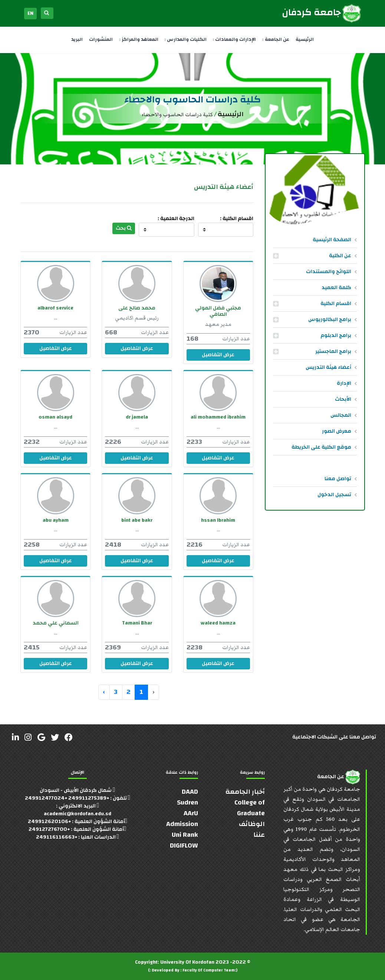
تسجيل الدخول (334, 495)
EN (30, 13)
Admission (182, 824)
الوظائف (252, 824)
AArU (191, 813)
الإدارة (344, 383)
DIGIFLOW (184, 845)
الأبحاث (343, 399)
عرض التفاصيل (218, 355)
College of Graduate (250, 808)
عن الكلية (340, 256)
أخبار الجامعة (245, 792)
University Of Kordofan (187, 962)
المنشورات (101, 39)
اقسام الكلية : (237, 219)
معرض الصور (337, 431)
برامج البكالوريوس (330, 319)
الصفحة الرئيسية (332, 240)
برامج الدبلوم (336, 335)
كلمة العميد (336, 288)
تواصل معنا (338, 479)
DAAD (190, 792)
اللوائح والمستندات (329, 272)
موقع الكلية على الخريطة (321, 447)
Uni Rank (185, 835)
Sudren (187, 802)
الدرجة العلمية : (176, 219)
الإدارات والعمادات (234, 39)
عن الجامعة (276, 39)
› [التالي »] (104, 692)
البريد (77, 39)
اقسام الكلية (336, 304)
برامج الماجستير (333, 351)
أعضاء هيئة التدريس (328, 367)
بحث (124, 228)
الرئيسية (305, 39)
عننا (259, 835)
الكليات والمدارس (186, 39)
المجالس (341, 415)
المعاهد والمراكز (139, 39)
